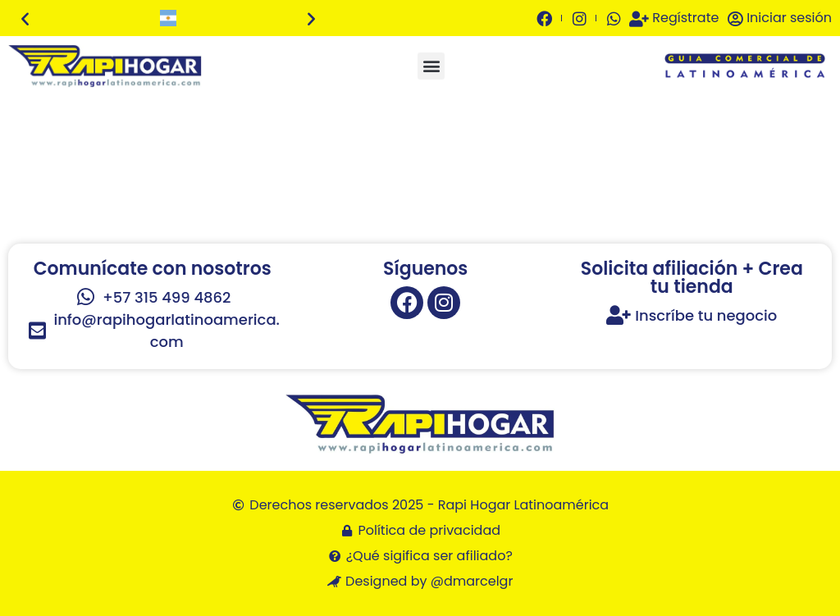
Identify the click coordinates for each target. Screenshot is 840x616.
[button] (25, 18)
